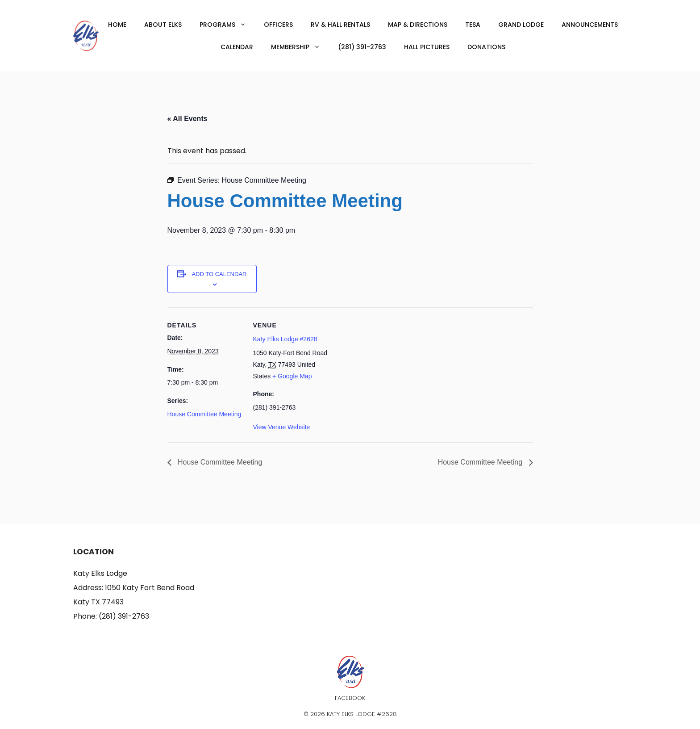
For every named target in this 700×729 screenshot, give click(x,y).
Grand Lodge (521, 25)
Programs (227, 25)
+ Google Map (292, 376)
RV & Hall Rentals (340, 25)
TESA (473, 25)
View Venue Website (282, 427)
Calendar (237, 47)
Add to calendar (219, 274)
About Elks (163, 25)
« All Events (187, 119)
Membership (300, 47)
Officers (278, 25)
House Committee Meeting (204, 414)
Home (117, 25)
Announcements (590, 25)
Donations (486, 47)
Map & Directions (418, 25)
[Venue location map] (386, 369)
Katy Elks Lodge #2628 (285, 339)
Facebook (350, 698)
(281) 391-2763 (362, 47)
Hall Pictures (427, 47)
